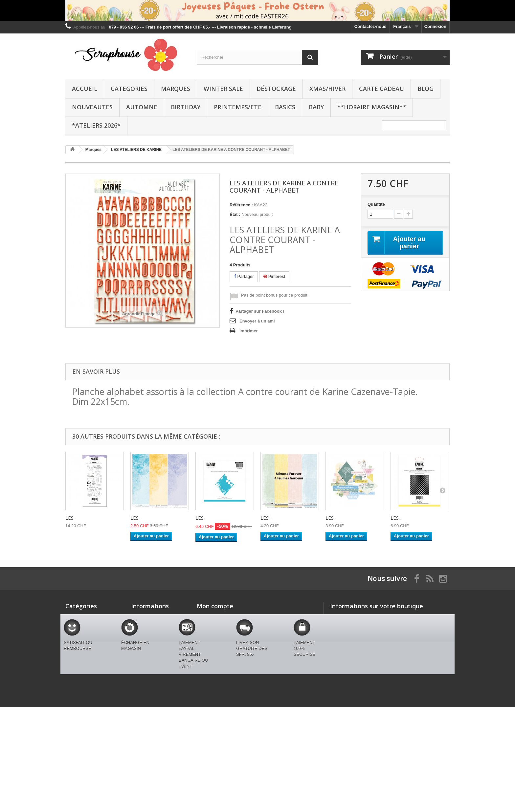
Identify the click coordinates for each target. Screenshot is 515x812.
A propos (140, 651)
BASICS (285, 107)
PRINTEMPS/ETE (238, 107)
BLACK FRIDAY (81, 710)
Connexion (435, 26)
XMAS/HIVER (327, 89)
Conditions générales (153, 642)
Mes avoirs (208, 625)
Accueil (85, 89)
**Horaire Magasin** (372, 107)
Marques (176, 89)
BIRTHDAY (186, 107)
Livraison (141, 634)
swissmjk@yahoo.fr (376, 653)
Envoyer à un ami (257, 321)
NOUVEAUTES (92, 107)
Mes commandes (214, 617)
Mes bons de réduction (220, 651)
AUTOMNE (142, 107)
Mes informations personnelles (228, 642)
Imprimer (249, 331)
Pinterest (274, 276)
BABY (316, 107)
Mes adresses (211, 634)
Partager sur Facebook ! (260, 311)
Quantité (376, 204)
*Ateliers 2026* (96, 125)
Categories (129, 89)
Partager (244, 276)
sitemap (139, 697)
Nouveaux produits (150, 617)
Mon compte (215, 606)
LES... (71, 518)
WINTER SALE (223, 89)
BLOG (425, 89)
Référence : (241, 205)
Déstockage (276, 89)
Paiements (142, 659)
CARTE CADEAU (381, 89)
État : (235, 214)
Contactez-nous (370, 26)
